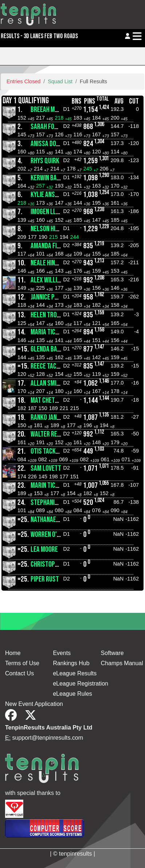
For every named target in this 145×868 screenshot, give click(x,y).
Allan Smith (47, 383)
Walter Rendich (51, 434)
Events (62, 653)
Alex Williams (49, 280)
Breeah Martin (50, 110)
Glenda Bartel (50, 349)
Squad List (60, 81)
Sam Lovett (46, 468)
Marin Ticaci (47, 485)
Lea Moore (44, 549)
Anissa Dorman (50, 144)
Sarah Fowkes (49, 127)
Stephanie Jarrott (55, 503)
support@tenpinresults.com (48, 738)
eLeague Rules (73, 694)
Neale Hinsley (49, 263)
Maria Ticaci (47, 332)
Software (112, 653)
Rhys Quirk (45, 161)
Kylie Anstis (47, 195)
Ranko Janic (46, 417)
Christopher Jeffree (58, 564)
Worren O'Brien (51, 535)
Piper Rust (45, 579)
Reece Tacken (48, 366)
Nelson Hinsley (51, 229)
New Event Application (34, 704)
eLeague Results (75, 673)
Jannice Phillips (52, 297)
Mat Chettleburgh (55, 400)
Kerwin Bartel (50, 178)
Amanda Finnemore (55, 246)
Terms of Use (22, 663)
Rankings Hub (71, 663)
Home (13, 653)
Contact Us (19, 673)
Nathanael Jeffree (55, 520)
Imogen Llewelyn (53, 212)
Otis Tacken (46, 451)
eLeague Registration (81, 684)
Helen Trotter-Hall (57, 315)
